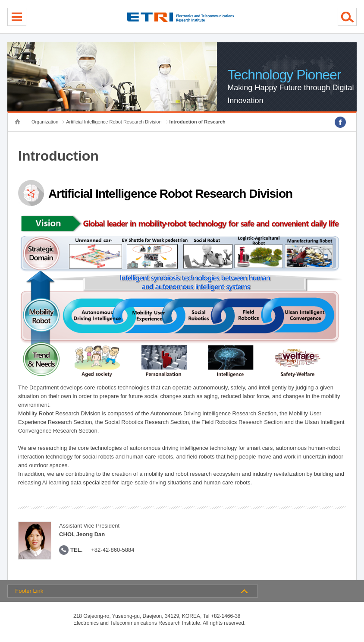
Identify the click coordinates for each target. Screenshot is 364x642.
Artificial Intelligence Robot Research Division (114, 122)
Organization (45, 122)
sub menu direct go (0, 0)
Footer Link (29, 591)
